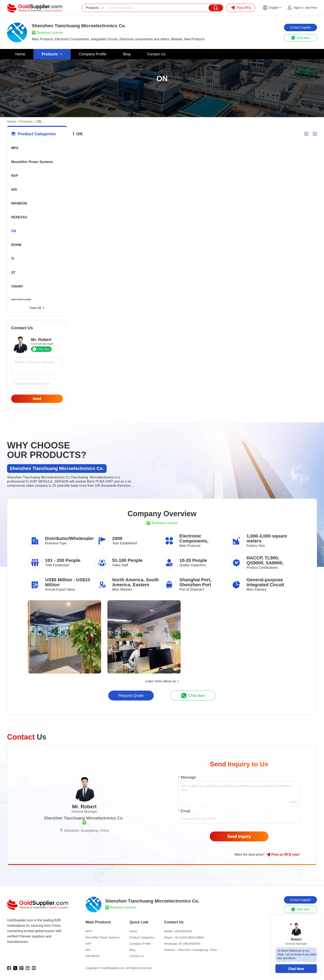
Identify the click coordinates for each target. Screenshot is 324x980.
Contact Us (136, 956)
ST (13, 273)
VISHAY (17, 286)
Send (37, 399)
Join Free (311, 8)
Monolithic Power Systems (32, 162)
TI (13, 259)
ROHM (16, 245)
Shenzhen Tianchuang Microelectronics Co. (84, 818)
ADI (14, 190)
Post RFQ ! (283, 855)
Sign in (298, 8)
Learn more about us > (162, 681)
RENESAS (19, 217)
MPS (15, 148)
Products (26, 122)
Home (11, 122)
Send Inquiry (239, 836)
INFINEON (19, 203)
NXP (15, 176)
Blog (132, 950)
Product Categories (142, 937)
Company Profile (140, 944)
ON (14, 231)
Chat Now (296, 969)
